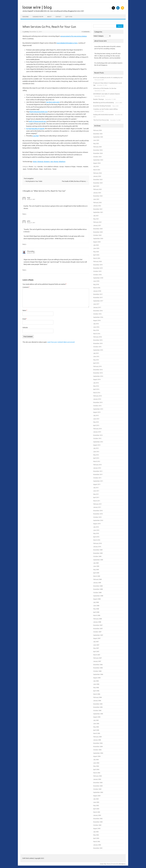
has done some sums (53, 102)
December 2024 (98, 150)
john (29, 221)
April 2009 (96, 573)
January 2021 (97, 225)
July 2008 (96, 602)
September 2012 (98, 442)
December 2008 (98, 586)
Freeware (79, 167)
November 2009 (98, 553)
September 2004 (98, 753)
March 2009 (97, 576)
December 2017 (98, 294)
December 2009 (98, 550)
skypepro (47, 162)
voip (52, 162)
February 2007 (97, 658)
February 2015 (97, 366)
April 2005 (96, 730)
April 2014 (96, 389)
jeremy (27, 32)
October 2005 (97, 710)
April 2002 (96, 838)
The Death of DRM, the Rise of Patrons (75, 181)
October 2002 (97, 825)
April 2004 (96, 769)
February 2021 (97, 222)
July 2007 (96, 642)
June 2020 (96, 248)
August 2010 (97, 524)
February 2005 (97, 737)
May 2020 (96, 252)
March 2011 (97, 501)
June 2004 (96, 763)
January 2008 (97, 622)
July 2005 (96, 720)
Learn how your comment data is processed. (61, 342)
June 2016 (96, 327)
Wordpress (122, 864)
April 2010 (96, 537)
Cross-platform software (51, 167)
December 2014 (98, 370)
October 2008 (97, 592)
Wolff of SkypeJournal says (37, 121)
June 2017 (96, 304)
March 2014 (97, 393)
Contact (58, 17)
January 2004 (97, 779)
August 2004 (97, 756)
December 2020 (98, 229)
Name (25, 310)
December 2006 (98, 665)
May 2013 (96, 422)
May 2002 (96, 835)
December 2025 (98, 134)
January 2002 (97, 845)
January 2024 (97, 176)
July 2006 (96, 681)
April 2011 (96, 497)
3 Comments (86, 32)
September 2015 (98, 350)
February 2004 (97, 776)
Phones (31, 167)
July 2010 (96, 527)
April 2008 (96, 612)
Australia (40, 167)
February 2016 (97, 337)
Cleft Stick (69, 17)
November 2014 (98, 373)
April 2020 (96, 255)
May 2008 (96, 609)
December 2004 (98, 743)
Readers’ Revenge (98, 99)
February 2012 (97, 465)
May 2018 (96, 284)
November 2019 (98, 268)
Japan (24, 169)
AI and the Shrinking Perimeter (102, 106)
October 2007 (97, 632)
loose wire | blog (37, 7)
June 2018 (96, 281)
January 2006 (97, 701)
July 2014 (96, 383)
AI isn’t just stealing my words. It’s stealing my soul (108, 78)
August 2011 (97, 484)
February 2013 (97, 429)
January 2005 (97, 740)
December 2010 (98, 511)
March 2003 (97, 812)
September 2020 (98, 238)
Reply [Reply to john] (24, 244)
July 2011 (96, 488)
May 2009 (96, 570)
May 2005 (96, 727)
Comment (26, 287)
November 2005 (98, 707)
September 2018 (98, 278)
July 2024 (96, 166)
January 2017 (97, 307)
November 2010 (98, 514)
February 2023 (97, 189)
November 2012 (98, 435)
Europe (62, 167)
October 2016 (97, 314)
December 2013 (98, 402)
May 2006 (96, 687)
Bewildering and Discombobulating (104, 102)
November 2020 (98, 232)
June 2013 (96, 419)
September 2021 (98, 212)
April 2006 (96, 691)
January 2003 (97, 815)
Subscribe (25, 17)
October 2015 (97, 347)
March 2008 (97, 615)
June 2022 (96, 199)
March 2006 (97, 694)
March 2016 (97, 334)
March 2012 (97, 461)
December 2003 (98, 783)
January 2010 (97, 547)
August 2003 (97, 796)
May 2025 (96, 143)
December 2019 (98, 265)
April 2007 (96, 651)
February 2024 (97, 173)
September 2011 (98, 481)
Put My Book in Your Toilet (33, 181)
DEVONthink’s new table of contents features (107, 94)
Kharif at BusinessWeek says (39, 112)
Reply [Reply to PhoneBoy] (24, 270)
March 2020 (97, 258)
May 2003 (96, 805)
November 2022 (98, 196)
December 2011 (98, 471)
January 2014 (97, 399)
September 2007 (98, 635)
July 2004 (96, 760)
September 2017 (98, 301)
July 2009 (96, 563)
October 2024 (97, 157)
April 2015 (96, 363)
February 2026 (97, 130)
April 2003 (96, 809)
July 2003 (96, 799)
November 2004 (98, 746)
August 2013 (97, 412)
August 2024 (97, 163)
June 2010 (96, 530)
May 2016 (96, 330)
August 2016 (97, 320)
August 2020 (97, 242)
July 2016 (96, 324)
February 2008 (97, 619)
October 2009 (97, 556)
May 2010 (96, 533)
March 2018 (97, 288)
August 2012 (97, 445)
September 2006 (98, 674)
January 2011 (97, 507)
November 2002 (98, 822)
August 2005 (97, 717)
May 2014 (96, 386)
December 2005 (98, 704)
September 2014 (98, 376)
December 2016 (98, 311)
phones (56, 162)
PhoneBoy (31, 251)
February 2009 (97, 579)
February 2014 (97, 396)
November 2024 (98, 153)
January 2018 (97, 291)
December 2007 (98, 625)
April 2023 (96, 186)
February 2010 (97, 543)
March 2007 (97, 655)
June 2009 (96, 566)
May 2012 (96, 455)
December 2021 (98, 209)
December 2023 (98, 179)
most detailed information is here (67, 43)
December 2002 (98, 819)
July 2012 (96, 448)
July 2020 (96, 245)
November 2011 (98, 474)
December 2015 (98, 340)
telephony (62, 162)
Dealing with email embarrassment (103, 115)
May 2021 (96, 219)
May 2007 (96, 648)
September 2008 (98, 596)
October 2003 (97, 789)
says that (36, 136)
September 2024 (98, 160)
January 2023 (97, 193)
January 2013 (97, 432)
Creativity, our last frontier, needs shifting (105, 109)
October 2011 (97, 478)
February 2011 (97, 504)
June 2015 (96, 356)
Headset (86, 167)
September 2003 (98, 792)
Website (25, 328)
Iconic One (103, 864)
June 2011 (96, 491)
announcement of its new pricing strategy (74, 36)
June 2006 (96, 684)
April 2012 (96, 458)
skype (35, 162)
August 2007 (97, 638)
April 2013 (96, 425)
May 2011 (96, 494)
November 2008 (98, 589)
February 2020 (97, 261)
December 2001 (98, 848)
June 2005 (96, 724)
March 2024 (97, 170)
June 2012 (96, 452)
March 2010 (97, 540)
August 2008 (97, 599)
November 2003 (98, 786)
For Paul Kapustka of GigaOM (35, 129)
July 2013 (96, 415)
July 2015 (96, 353)
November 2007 (98, 629)
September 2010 (98, 520)
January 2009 (97, 583)
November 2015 (98, 343)
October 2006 (97, 671)
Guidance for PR (38, 17)
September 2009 (98, 560)
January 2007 (97, 661)
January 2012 (97, 468)
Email (25, 319)
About (49, 17)
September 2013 (98, 409)
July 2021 (96, 216)
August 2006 (97, 678)
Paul (29, 198)
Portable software (33, 169)
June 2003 (96, 802)
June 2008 (96, 606)
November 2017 (98, 297)
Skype (41, 169)
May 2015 (96, 360)
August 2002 (97, 828)
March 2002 (97, 841)
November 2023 (98, 183)
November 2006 (98, 668)
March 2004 (97, 773)
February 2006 (97, 697)
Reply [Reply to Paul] (24, 214)
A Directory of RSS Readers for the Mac (105, 88)
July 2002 (96, 832)
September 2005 (98, 714)
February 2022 (97, 202)
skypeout (40, 162)
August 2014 (97, 379)
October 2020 (97, 235)
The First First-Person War (101, 120)
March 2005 (97, 733)
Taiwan (54, 169)
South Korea (48, 169)
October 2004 (97, 750)
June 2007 (96, 645)
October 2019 (97, 271)
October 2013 (97, 406)
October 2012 (97, 438)
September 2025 (98, 137)
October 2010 (97, 517)
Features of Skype (70, 167)
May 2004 (96, 766)
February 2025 (97, 147)
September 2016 (98, 317)
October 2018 (97, 275)
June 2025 (96, 140)
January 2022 (97, 206)
